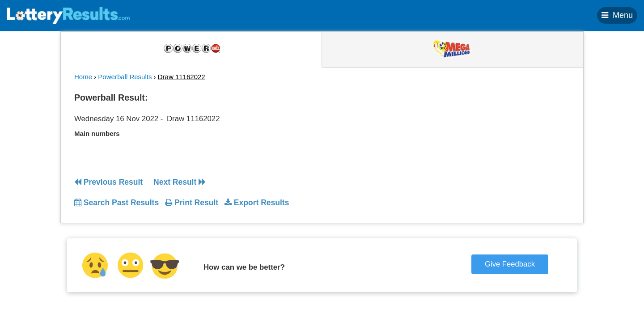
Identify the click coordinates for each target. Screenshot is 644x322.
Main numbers (97, 133)
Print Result (192, 203)
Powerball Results (125, 77)
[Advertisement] (489, 145)
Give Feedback (510, 264)
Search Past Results (117, 203)
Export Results (257, 203)
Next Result (180, 182)
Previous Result (108, 182)
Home (83, 77)
